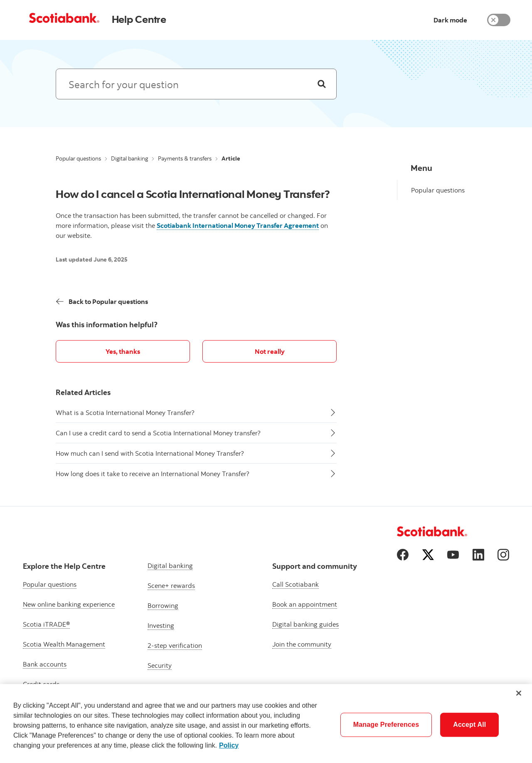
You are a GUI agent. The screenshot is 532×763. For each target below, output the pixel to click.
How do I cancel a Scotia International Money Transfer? (193, 194)
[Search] (322, 84)
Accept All (469, 725)
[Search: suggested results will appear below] (196, 84)
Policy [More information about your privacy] (229, 745)
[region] (266, 723)
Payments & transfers (185, 158)
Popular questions (78, 158)
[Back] (102, 301)
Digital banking (129, 158)
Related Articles (83, 392)
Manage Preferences (386, 725)
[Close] (519, 693)
